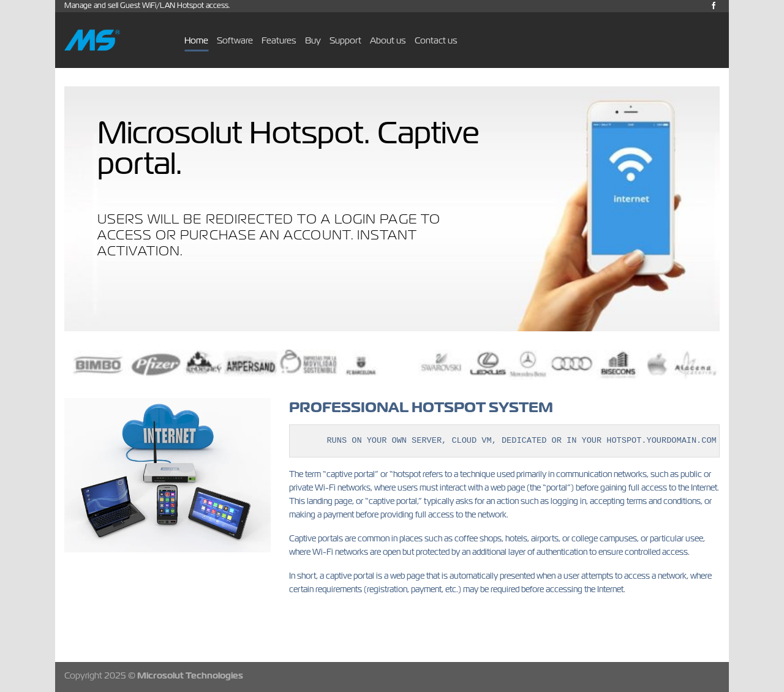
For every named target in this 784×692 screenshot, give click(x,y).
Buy (313, 40)
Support (345, 40)
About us (388, 40)
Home (196, 40)
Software (235, 40)
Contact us (436, 40)
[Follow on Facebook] (714, 6)
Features (279, 40)
